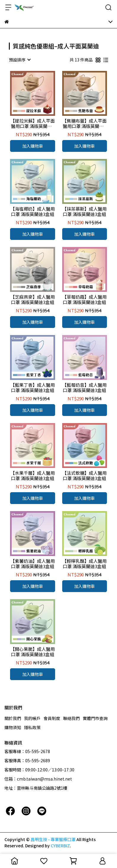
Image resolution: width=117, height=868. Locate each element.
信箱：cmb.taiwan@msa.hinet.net (38, 779)
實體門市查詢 (95, 718)
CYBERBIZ (60, 846)
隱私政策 (32, 727)
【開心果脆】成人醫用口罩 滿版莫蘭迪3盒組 (33, 652)
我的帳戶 (32, 718)
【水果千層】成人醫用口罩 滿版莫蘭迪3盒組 (33, 476)
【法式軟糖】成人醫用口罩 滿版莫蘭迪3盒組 (84, 476)
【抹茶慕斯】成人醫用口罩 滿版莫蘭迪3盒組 (84, 212)
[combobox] (20, 60)
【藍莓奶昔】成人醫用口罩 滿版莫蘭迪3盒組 (84, 388)
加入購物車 (33, 146)
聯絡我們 (71, 718)
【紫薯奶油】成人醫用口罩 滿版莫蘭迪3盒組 (33, 564)
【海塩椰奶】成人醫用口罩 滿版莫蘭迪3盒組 (33, 212)
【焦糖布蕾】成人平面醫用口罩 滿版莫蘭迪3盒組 (84, 123)
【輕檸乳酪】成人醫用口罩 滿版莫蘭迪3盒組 (84, 564)
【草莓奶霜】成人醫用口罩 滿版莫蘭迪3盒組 (84, 300)
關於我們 (13, 718)
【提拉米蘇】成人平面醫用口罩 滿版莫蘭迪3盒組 (33, 123)
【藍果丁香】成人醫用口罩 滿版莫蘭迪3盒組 (33, 388)
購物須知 (13, 727)
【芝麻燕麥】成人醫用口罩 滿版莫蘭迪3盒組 (33, 300)
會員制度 (52, 718)
